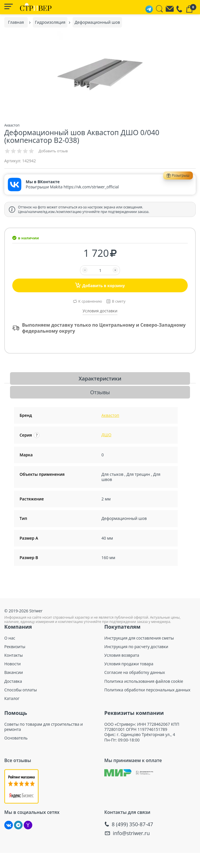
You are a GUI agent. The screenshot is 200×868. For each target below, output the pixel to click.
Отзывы (100, 392)
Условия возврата (122, 655)
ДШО (106, 435)
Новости (12, 664)
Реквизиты (15, 647)
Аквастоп (110, 415)
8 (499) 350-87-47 (132, 824)
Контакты (14, 655)
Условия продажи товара (129, 664)
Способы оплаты (21, 690)
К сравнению (90, 301)
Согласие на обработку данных (135, 672)
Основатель (16, 738)
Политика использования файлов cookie (144, 681)
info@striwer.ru (131, 833)
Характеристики (100, 378)
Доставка (13, 681)
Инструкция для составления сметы (139, 638)
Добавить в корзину (100, 285)
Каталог (12, 699)
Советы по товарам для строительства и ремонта (44, 727)
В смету (118, 301)
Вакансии (14, 672)
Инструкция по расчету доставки (136, 647)
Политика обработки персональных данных (147, 690)
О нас (10, 638)
